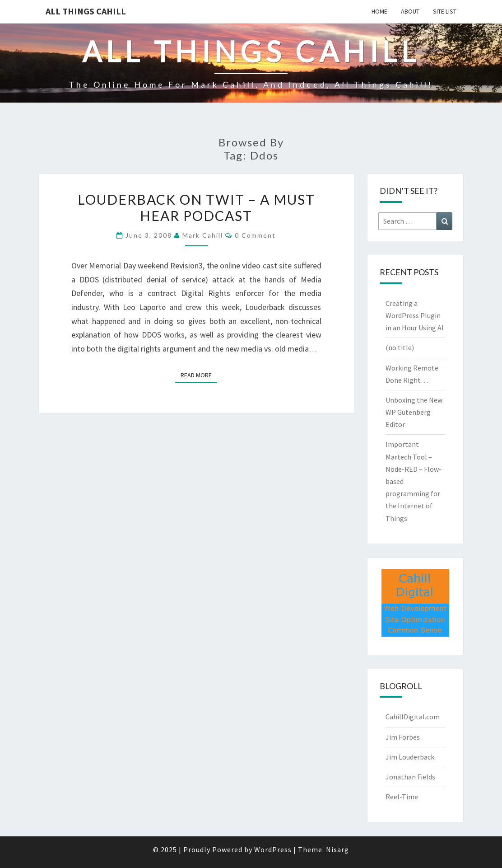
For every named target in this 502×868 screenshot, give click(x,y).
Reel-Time (402, 797)
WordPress (273, 849)
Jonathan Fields (410, 777)
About (410, 11)
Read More (199, 375)
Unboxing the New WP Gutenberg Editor (414, 412)
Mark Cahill (203, 235)
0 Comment (255, 235)
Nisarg (337, 849)
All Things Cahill (86, 11)
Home (379, 11)
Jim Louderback (410, 757)
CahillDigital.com (413, 717)
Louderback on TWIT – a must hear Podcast (196, 207)
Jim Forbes (403, 737)
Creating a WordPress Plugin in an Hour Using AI (415, 315)
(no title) (400, 347)
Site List (445, 11)
